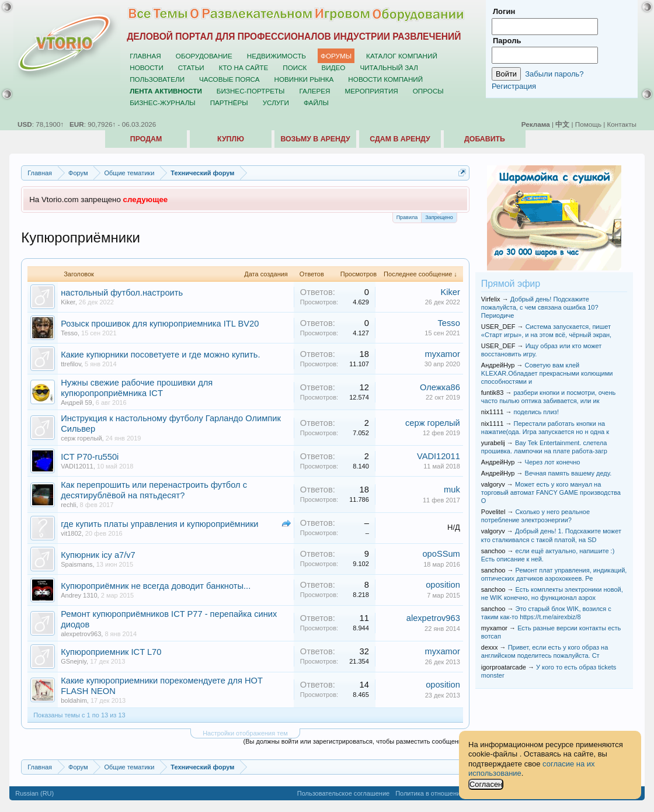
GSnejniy (74, 661)
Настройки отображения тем (245, 733)
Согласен (486, 784)
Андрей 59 (76, 402)
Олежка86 (440, 387)
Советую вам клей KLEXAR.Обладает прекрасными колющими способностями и (547, 373)
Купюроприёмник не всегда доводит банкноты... (156, 586)
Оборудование (204, 56)
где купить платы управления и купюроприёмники (159, 524)
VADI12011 (77, 466)
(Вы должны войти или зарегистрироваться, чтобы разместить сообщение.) (356, 741)
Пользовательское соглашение (343, 793)
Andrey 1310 (79, 595)
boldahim (74, 700)
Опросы (428, 91)
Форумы (336, 56)
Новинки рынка (304, 79)
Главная (145, 56)
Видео (333, 67)
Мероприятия (372, 91)
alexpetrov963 (81, 634)
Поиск (295, 67)
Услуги (276, 103)
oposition (443, 585)
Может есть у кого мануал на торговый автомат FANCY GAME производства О (551, 492)
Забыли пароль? (554, 74)
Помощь (588, 124)
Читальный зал (389, 67)
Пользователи (157, 79)
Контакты (622, 124)
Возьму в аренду (315, 139)
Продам (146, 139)
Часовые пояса (229, 79)
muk (452, 490)
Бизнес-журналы (162, 103)
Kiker (68, 302)
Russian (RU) (34, 793)
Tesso (69, 333)
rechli (68, 505)
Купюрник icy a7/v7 (98, 555)
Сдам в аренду (400, 139)
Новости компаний (385, 79)
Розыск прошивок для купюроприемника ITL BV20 (160, 324)
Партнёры (229, 103)
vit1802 (71, 533)
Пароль (507, 41)
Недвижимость (276, 56)
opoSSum (441, 554)
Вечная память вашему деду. (568, 473)
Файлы (316, 103)
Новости (147, 67)
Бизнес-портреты (251, 91)
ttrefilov (71, 364)
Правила (407, 217)
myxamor (443, 354)
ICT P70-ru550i (90, 457)
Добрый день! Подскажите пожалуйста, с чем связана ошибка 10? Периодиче (540, 307)
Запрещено (439, 216)
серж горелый (81, 438)
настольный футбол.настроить (122, 293)
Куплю (231, 139)
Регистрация (514, 86)
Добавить (485, 139)
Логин (504, 11)
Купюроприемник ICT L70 (111, 652)
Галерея (314, 91)
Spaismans (76, 564)
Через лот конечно (553, 462)
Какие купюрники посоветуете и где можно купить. (160, 355)
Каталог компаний (402, 56)
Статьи (191, 67)
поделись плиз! (536, 412)
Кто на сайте (244, 67)
